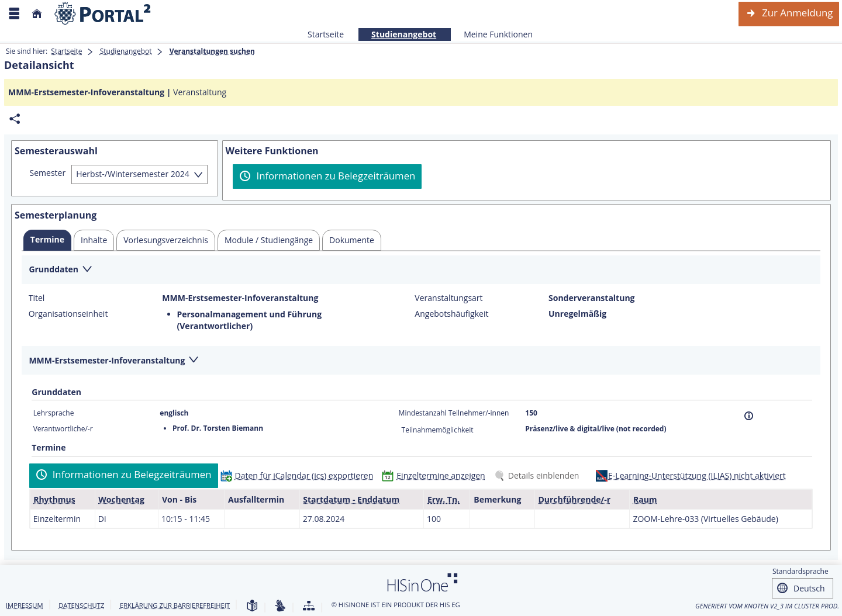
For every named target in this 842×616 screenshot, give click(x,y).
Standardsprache (800, 571)
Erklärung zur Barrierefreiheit (175, 605)
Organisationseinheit (68, 314)
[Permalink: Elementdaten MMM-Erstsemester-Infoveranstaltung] (15, 119)
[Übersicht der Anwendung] (309, 606)
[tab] (47, 240)
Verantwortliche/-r (63, 429)
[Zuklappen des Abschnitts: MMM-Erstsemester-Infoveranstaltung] (421, 361)
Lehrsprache (54, 413)
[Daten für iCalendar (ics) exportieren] (300, 475)
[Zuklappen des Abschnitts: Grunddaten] (421, 270)
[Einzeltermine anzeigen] (436, 475)
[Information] (749, 416)
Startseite (326, 34)
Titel (37, 298)
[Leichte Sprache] (252, 606)
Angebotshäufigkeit (451, 314)
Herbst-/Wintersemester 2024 (133, 174)
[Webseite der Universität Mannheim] (103, 14)
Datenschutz (81, 605)
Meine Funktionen (492, 34)
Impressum (25, 605)
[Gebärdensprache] (280, 606)
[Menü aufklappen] (14, 14)
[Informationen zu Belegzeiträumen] (327, 177)
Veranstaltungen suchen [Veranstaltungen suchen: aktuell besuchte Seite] (212, 51)
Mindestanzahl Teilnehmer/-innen (454, 413)
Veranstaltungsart (448, 298)
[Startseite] (37, 14)
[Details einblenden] (539, 475)
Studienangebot (397, 34)
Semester (48, 173)
